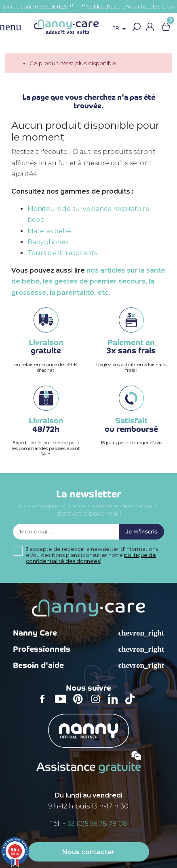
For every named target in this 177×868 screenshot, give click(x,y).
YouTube (63, 704)
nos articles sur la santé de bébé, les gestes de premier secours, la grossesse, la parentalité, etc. (88, 281)
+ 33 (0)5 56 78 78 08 (95, 824)
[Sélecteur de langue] (121, 29)
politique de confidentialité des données (91, 558)
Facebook (45, 704)
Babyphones (48, 242)
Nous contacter (88, 852)
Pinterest (80, 704)
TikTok (132, 704)
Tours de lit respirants (62, 253)
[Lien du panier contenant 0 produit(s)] (166, 27)
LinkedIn (115, 704)
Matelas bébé (49, 231)
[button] (136, 27)
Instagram (98, 704)
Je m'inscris (141, 532)
